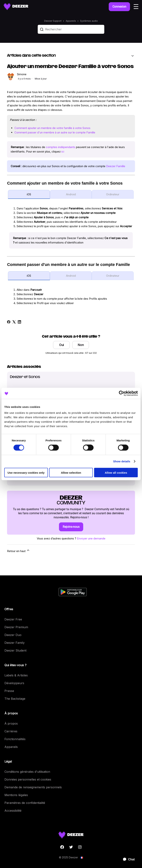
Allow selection (71, 472)
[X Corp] (14, 322)
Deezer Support (53, 21)
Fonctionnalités (15, 739)
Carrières (11, 731)
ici (63, 151)
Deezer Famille (116, 166)
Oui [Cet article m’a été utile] (61, 345)
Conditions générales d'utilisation (27, 772)
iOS (29, 194)
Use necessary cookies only (26, 472)
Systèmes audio (89, 21)
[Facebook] (9, 322)
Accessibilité (13, 811)
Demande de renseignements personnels (33, 787)
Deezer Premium (16, 627)
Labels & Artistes (16, 675)
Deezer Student (15, 650)
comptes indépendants (61, 147)
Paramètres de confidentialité (25, 803)
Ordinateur (113, 194)
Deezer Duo (13, 635)
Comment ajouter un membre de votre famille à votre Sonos (52, 128)
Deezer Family (15, 643)
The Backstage (15, 699)
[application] (127, 859)
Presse (9, 691)
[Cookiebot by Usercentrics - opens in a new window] (122, 393)
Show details (122, 461)
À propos (11, 723)
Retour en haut (18, 551)
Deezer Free (13, 619)
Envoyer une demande (91, 538)
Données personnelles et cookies (28, 779)
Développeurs (14, 683)
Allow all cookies (116, 472)
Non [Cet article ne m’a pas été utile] (81, 345)
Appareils (71, 21)
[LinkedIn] (19, 322)
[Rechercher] (71, 29)
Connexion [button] (119, 7)
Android (71, 194)
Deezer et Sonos (25, 377)
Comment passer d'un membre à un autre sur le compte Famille (55, 132)
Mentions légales (16, 795)
